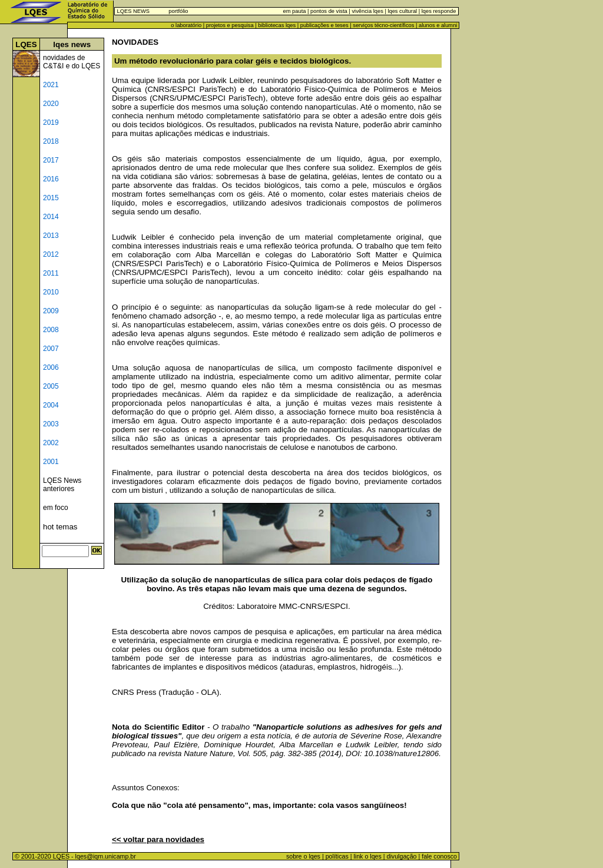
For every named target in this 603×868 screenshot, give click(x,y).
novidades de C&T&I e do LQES (72, 62)
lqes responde (438, 11)
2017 (51, 160)
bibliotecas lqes (277, 25)
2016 (51, 179)
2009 (51, 311)
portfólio (178, 11)
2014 (51, 217)
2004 (51, 405)
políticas (337, 856)
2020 (51, 104)
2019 (51, 122)
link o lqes (367, 856)
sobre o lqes (303, 856)
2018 (51, 141)
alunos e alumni (438, 25)
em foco (56, 508)
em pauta (295, 11)
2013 (51, 236)
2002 (51, 443)
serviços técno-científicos (383, 25)
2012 (51, 254)
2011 (51, 273)
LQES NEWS (133, 11)
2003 (51, 424)
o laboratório (186, 25)
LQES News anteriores (62, 485)
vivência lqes (367, 11)
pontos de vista (329, 11)
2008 (51, 330)
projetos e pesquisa (230, 25)
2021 (51, 85)
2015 (51, 198)
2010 (51, 292)
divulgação (402, 856)
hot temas (60, 527)
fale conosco (440, 856)
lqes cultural (402, 11)
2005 (51, 386)
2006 (51, 367)
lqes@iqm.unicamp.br (106, 856)
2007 (51, 349)
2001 (51, 462)
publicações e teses (324, 25)
